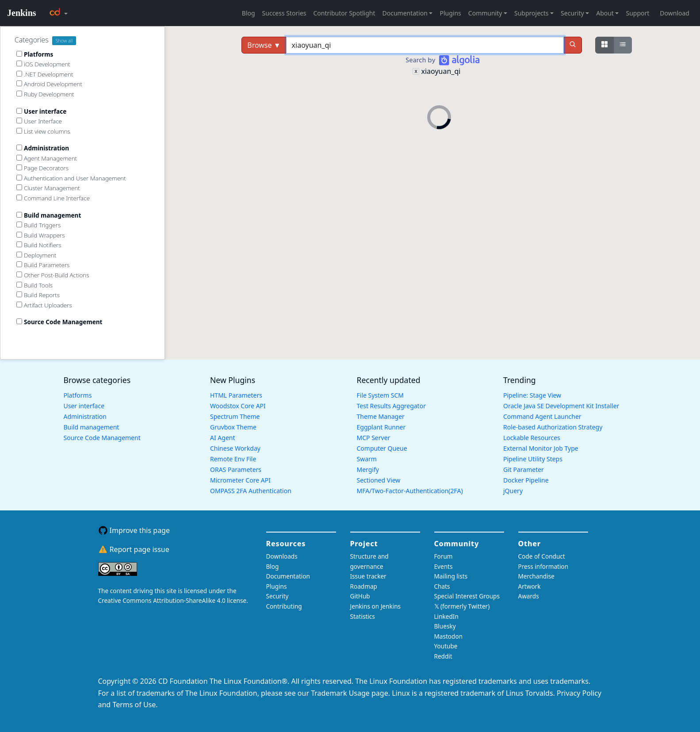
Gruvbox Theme (233, 427)
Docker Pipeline (526, 480)
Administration (85, 416)
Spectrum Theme (235, 416)
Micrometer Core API (240, 480)
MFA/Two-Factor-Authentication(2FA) (410, 491)
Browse (264, 45)
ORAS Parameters (236, 469)
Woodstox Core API (238, 406)
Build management (92, 427)
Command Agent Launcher (542, 416)
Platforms (78, 395)
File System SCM (380, 395)
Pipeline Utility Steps (533, 459)
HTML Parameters (236, 395)
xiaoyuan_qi (441, 71)
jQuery (513, 491)
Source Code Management (102, 438)
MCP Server (374, 438)
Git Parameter (524, 469)
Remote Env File (233, 459)
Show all (64, 41)
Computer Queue (382, 448)
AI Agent (223, 438)
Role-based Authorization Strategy (553, 427)
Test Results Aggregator (391, 406)
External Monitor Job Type (541, 448)
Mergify (368, 469)
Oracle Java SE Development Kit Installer (561, 406)
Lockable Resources (532, 438)
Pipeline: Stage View (532, 395)
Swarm (367, 459)
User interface (84, 406)
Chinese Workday (235, 448)
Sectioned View (379, 480)
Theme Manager (381, 416)
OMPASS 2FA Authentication (251, 491)
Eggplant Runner (381, 427)
